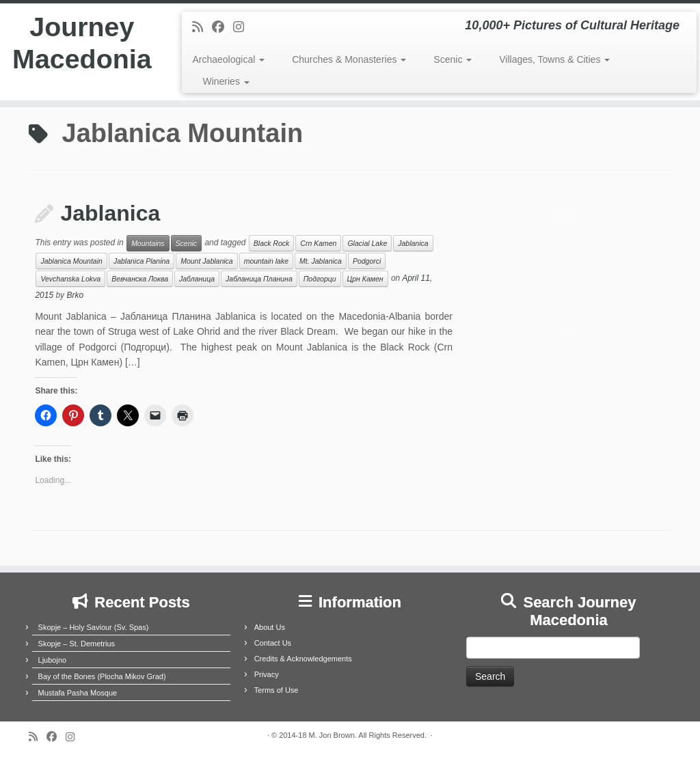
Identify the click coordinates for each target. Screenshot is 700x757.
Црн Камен (365, 279)
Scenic (453, 59)
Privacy (267, 674)
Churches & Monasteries (349, 59)
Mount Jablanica (206, 261)
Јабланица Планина (259, 279)
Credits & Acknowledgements (303, 659)
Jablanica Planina (142, 261)
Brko (75, 295)
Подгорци (320, 279)
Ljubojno (53, 660)
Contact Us (273, 643)
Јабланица (197, 279)
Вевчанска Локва (140, 279)
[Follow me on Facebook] (223, 27)
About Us (270, 627)
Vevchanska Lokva (70, 279)
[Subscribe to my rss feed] (202, 27)
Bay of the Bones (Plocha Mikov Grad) (102, 676)
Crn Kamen (318, 243)
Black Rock (272, 243)
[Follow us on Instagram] (243, 27)
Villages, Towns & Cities (554, 59)
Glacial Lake (367, 243)
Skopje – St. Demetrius (77, 644)
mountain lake (266, 261)
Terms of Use (277, 690)
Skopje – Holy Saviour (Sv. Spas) (94, 627)
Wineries (226, 81)
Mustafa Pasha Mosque (78, 693)
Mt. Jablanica (321, 261)
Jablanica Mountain (71, 261)
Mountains (148, 243)
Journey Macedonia (82, 44)
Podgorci (367, 261)
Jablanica (110, 213)
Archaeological (228, 59)
